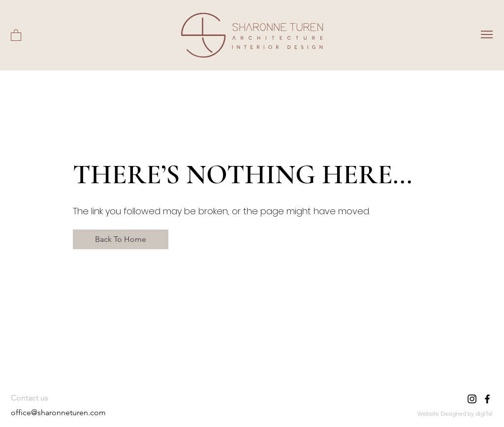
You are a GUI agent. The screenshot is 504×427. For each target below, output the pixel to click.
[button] (16, 35)
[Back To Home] (121, 239)
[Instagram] (472, 399)
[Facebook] (487, 399)
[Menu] (487, 34)
